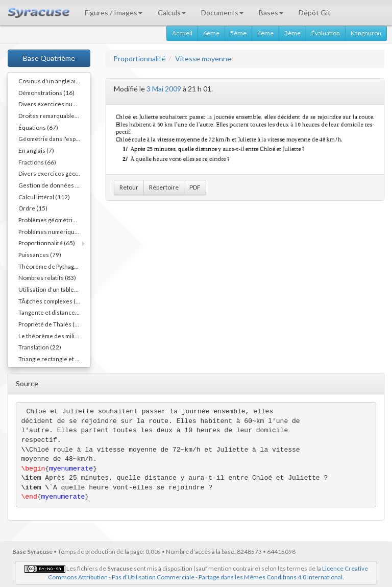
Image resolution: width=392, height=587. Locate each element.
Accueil (182, 33)
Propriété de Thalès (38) (51, 324)
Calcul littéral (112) (44, 197)
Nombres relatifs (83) (47, 277)
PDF (195, 187)
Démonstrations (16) (46, 92)
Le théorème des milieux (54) (54, 336)
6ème (211, 33)
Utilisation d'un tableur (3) (54, 289)
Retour (129, 187)
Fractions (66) (37, 162)
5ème (238, 33)
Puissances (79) (40, 254)
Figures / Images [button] (114, 13)
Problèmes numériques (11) (54, 231)
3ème (292, 33)
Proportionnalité (140, 58)
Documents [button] (222, 13)
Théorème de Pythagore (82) (54, 266)
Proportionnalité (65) (47, 243)
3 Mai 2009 (164, 89)
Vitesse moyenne (203, 58)
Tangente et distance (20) (53, 312)
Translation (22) (40, 347)
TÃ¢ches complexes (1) (50, 301)
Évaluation (326, 33)
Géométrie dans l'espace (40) (54, 138)
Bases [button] (271, 13)
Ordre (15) (33, 208)
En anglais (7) (36, 150)
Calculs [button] (172, 13)
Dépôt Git (315, 13)
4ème (265, 33)
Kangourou (366, 33)
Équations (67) (38, 127)
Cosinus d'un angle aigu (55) (54, 81)
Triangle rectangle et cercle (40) (54, 359)
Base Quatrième (49, 58)
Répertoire (164, 187)
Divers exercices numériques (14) (54, 104)
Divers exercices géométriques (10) (54, 173)
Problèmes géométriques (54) (54, 220)
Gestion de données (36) (52, 185)
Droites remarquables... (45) (54, 115)
